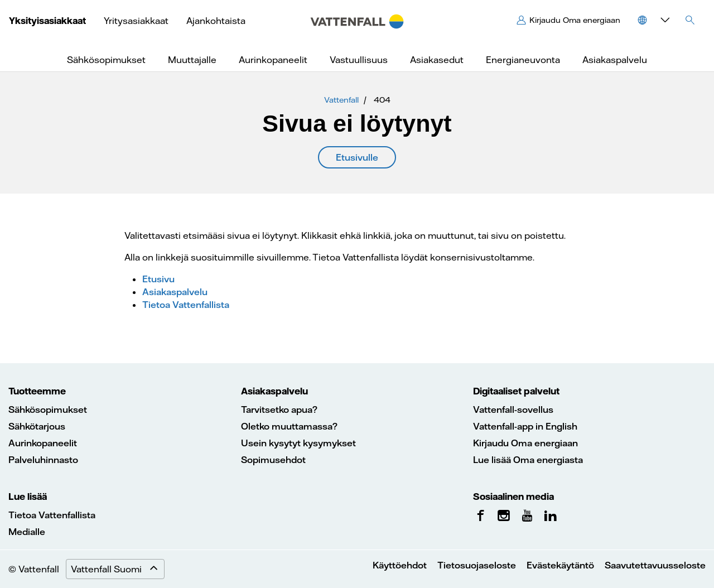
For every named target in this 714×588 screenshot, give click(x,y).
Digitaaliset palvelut (516, 391)
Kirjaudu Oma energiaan (525, 443)
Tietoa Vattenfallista (186, 305)
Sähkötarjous (37, 426)
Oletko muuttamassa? (289, 426)
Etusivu (158, 279)
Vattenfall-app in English (525, 426)
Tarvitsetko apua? (279, 409)
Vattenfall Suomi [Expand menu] (117, 569)
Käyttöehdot (400, 565)
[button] (652, 20)
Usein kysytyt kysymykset (298, 443)
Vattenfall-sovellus (513, 409)
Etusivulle (357, 157)
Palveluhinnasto (43, 460)
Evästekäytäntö (560, 565)
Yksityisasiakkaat (47, 21)
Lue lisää (28, 497)
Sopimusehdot (273, 460)
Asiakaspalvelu (175, 292)
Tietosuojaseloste (477, 565)
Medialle (27, 532)
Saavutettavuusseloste (655, 565)
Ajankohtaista (216, 21)
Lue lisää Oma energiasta (528, 460)
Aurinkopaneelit (43, 443)
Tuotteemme (37, 391)
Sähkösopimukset (48, 409)
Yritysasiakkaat (136, 21)
